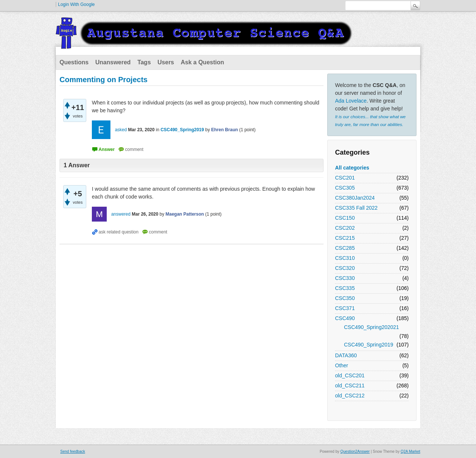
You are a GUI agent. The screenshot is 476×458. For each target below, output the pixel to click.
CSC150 (345, 218)
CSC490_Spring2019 (369, 345)
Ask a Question (202, 62)
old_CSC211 (350, 386)
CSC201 (345, 178)
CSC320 (345, 268)
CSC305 (345, 188)
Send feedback (73, 451)
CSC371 (345, 308)
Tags (144, 62)
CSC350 (345, 298)
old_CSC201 (350, 375)
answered (121, 214)
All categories (352, 168)
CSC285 (345, 248)
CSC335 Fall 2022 (356, 208)
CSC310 (345, 258)
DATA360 (346, 355)
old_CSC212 (350, 396)
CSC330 (345, 278)
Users (166, 62)
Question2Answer (355, 451)
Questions (74, 62)
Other (342, 365)
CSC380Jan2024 (355, 198)
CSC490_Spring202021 (372, 327)
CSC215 (345, 238)
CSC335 (345, 288)
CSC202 (345, 228)
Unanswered (113, 62)
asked (121, 130)
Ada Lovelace (351, 101)
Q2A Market (410, 451)
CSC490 (345, 318)
